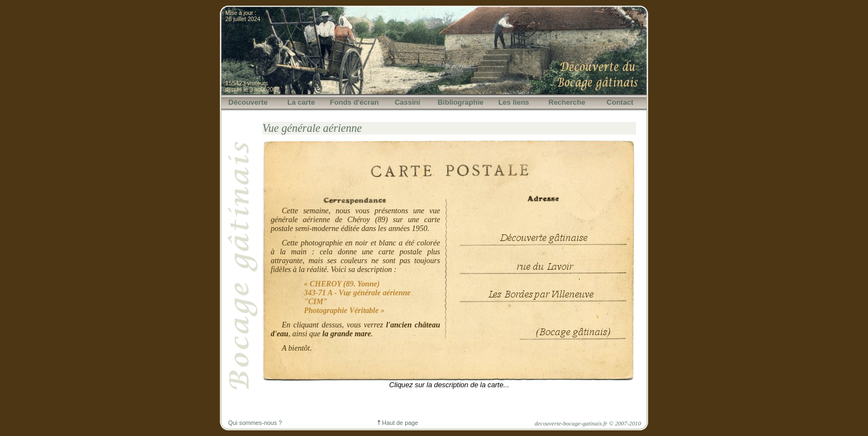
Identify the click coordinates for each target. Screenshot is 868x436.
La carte (301, 102)
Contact (620, 102)
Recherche (567, 102)
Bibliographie (460, 102)
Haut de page (398, 423)
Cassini (407, 102)
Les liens (514, 102)
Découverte (248, 102)
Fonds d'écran (354, 102)
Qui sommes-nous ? (255, 423)
